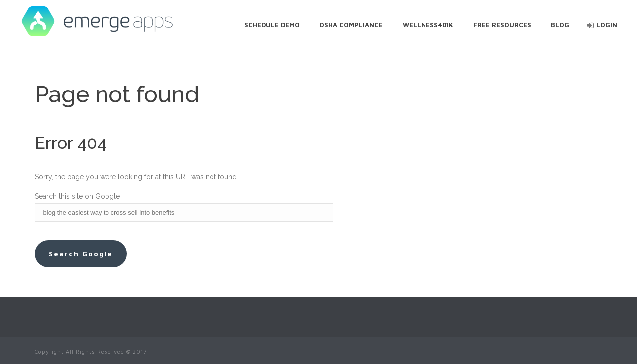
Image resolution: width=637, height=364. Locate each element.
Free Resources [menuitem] (502, 25)
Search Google (81, 253)
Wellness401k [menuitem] (428, 25)
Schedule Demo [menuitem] (272, 25)
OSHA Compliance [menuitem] (351, 25)
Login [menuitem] (607, 25)
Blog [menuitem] (560, 25)
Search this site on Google (77, 196)
